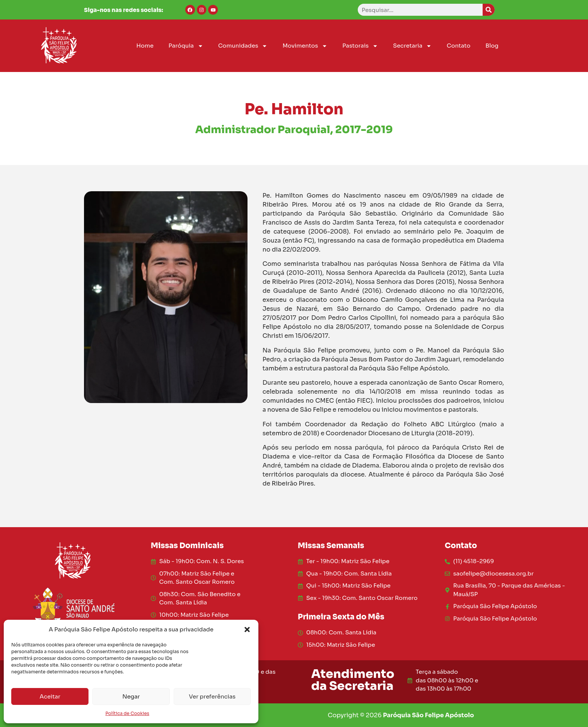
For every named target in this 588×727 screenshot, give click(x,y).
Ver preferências (212, 696)
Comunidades (243, 46)
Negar (131, 696)
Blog (492, 46)
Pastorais (360, 46)
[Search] (489, 10)
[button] (247, 630)
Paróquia (186, 46)
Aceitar (50, 696)
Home (145, 46)
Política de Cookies (127, 713)
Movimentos (305, 46)
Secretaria (412, 46)
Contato (458, 46)
